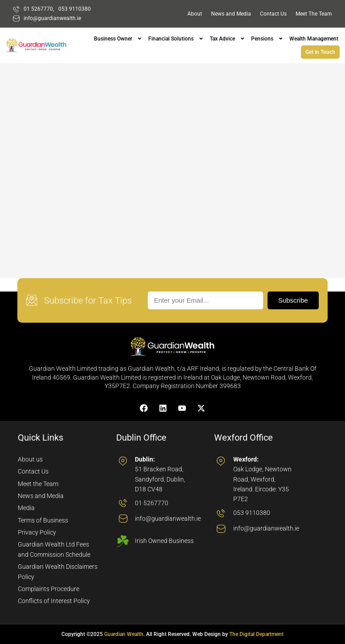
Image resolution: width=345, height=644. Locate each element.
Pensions (262, 39)
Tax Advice (222, 39)
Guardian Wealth (124, 634)
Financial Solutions (171, 39)
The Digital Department (256, 634)
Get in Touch (320, 52)
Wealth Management (314, 39)
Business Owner (113, 39)
